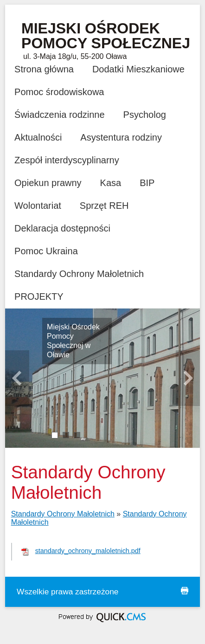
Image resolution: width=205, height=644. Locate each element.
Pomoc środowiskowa (59, 92)
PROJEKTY (39, 296)
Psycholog (145, 115)
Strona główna (44, 69)
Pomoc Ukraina (46, 251)
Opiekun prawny (48, 183)
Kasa (111, 183)
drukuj (185, 591)
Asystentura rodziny (121, 137)
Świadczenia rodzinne (60, 115)
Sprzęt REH (104, 206)
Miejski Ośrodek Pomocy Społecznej (106, 36)
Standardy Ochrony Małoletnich (79, 274)
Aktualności (38, 137)
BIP (147, 183)
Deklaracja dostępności (62, 228)
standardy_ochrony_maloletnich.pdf (88, 551)
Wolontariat (38, 206)
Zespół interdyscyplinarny (67, 160)
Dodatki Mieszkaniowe (138, 69)
